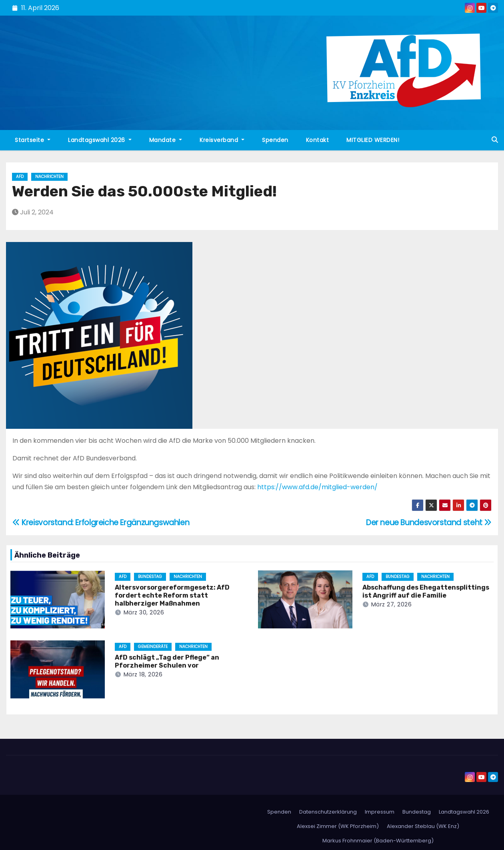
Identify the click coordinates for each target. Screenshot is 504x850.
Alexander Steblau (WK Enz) (423, 826)
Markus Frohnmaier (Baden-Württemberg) (378, 841)
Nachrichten (49, 177)
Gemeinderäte (153, 647)
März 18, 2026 (143, 674)
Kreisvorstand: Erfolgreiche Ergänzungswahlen (101, 523)
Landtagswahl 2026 (100, 140)
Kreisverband (222, 140)
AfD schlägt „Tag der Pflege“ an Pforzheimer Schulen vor (167, 661)
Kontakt (318, 140)
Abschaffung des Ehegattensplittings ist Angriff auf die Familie (426, 591)
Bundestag (150, 577)
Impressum (380, 812)
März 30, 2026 (144, 612)
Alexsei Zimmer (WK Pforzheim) (338, 826)
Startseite (33, 140)
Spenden (275, 140)
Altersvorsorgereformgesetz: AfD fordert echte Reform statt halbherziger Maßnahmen (172, 595)
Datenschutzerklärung (328, 812)
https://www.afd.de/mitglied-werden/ (317, 487)
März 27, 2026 (392, 604)
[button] (495, 140)
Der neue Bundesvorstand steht (429, 523)
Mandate (166, 140)
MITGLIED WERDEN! (373, 140)
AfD (20, 177)
